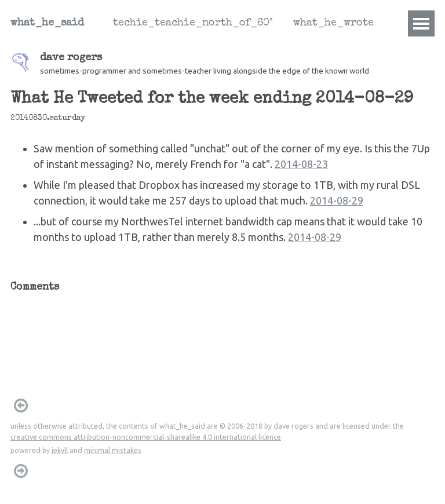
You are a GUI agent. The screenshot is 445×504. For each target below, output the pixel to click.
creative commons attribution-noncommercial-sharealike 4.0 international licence (146, 437)
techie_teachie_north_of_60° (193, 23)
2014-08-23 (301, 164)
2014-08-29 (337, 200)
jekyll (60, 450)
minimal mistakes (113, 450)
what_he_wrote (333, 23)
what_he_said (47, 23)
